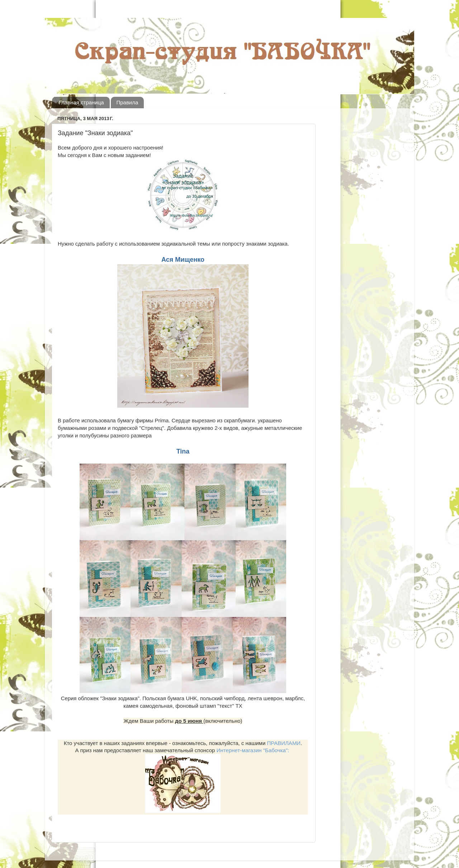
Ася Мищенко (183, 260)
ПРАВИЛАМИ (284, 743)
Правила (127, 102)
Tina (183, 451)
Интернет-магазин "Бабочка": (253, 750)
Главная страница (81, 102)
